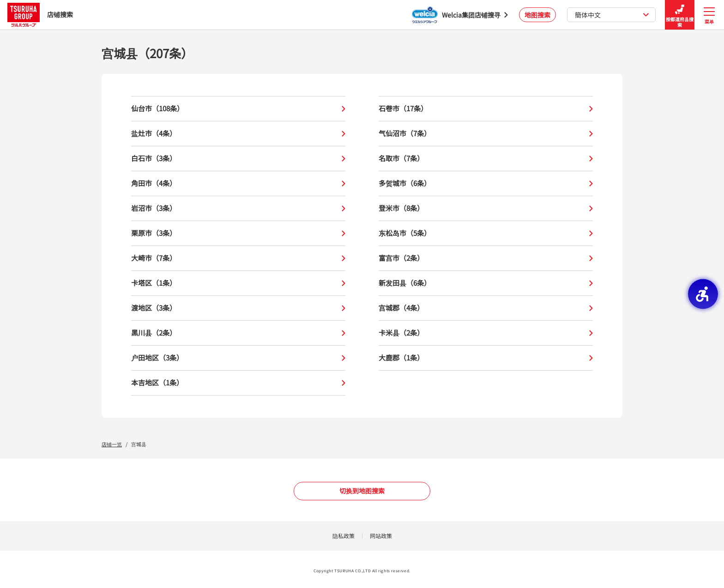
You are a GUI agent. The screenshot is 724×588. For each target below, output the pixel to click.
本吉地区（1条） (238, 383)
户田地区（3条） (238, 358)
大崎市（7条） (238, 258)
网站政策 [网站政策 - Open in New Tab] (381, 536)
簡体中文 (612, 15)
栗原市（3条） (238, 233)
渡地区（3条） (238, 308)
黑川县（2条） (238, 333)
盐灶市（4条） (238, 134)
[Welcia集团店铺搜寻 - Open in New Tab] (460, 15)
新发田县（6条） (486, 283)
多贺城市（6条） (486, 183)
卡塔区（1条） (238, 283)
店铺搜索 (40, 15)
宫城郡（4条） (486, 308)
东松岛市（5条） (486, 233)
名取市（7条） (486, 159)
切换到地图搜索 (362, 491)
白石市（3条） (238, 159)
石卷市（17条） (486, 109)
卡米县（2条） (486, 333)
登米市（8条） (486, 208)
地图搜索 (537, 15)
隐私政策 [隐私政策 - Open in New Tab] (344, 536)
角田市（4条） (238, 183)
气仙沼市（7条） (486, 134)
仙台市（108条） (238, 109)
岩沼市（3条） (238, 208)
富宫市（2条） (486, 258)
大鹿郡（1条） (486, 358)
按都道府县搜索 (680, 15)
